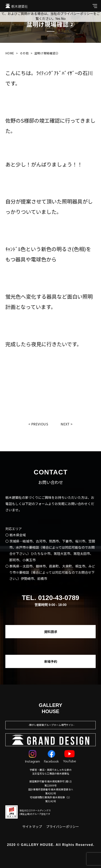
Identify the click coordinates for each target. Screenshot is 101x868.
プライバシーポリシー (63, 826)
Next (65, 424)
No (63, 18)
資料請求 (51, 632)
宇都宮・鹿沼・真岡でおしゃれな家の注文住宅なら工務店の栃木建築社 (51, 772)
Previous (40, 424)
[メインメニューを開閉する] (95, 6)
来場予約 (51, 661)
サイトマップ (32, 826)
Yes (58, 18)
